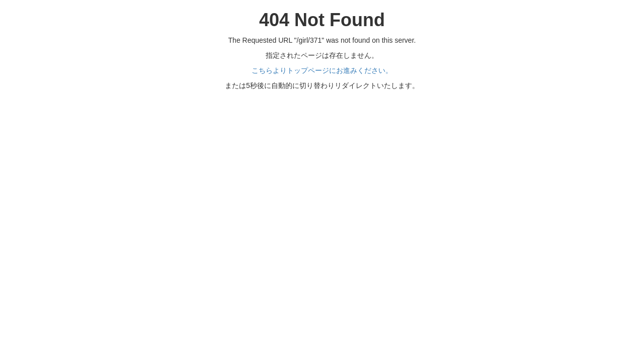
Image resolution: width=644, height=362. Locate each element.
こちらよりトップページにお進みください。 (322, 70)
